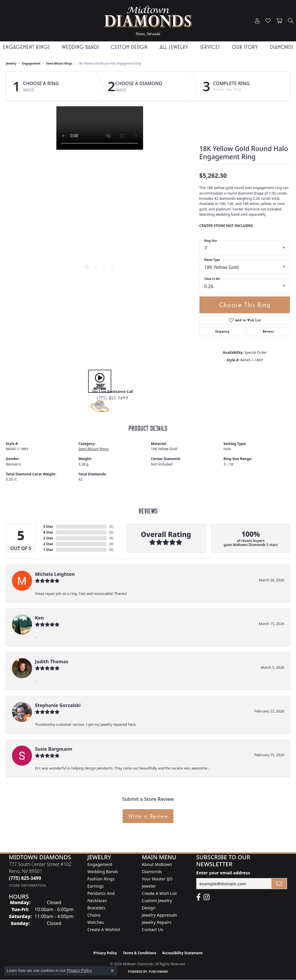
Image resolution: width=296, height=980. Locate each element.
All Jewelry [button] (174, 47)
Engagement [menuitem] (100, 864)
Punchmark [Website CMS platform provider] (159, 972)
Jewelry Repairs (157, 922)
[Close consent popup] (112, 971)
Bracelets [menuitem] (96, 908)
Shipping (222, 331)
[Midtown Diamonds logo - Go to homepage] (148, 21)
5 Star (48, 526)
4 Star (48, 532)
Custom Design (129, 47)
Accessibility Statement (182, 953)
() (111, 526)
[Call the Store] (25, 878)
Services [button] (210, 47)
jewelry (11, 63)
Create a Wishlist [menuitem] (104, 929)
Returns (269, 331)
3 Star (48, 538)
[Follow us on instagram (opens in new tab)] (207, 897)
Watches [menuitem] (96, 922)
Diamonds (281, 47)
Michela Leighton (55, 574)
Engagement (31, 63)
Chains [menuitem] (94, 915)
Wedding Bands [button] (80, 47)
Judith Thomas (52, 662)
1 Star (48, 550)
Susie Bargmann (54, 749)
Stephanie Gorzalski (58, 705)
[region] (100, 193)
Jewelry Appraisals (160, 915)
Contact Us (152, 929)
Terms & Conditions (140, 953)
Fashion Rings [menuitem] (101, 879)
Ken (39, 618)
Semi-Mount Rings (59, 63)
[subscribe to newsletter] (279, 884)
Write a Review (148, 816)
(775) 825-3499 (113, 398)
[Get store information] (27, 885)
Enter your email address (223, 873)
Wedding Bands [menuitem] (103, 872)
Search (29, 89)
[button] (257, 21)
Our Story (245, 47)
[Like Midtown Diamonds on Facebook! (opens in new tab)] (198, 897)
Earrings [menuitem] (95, 886)
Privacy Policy (105, 953)
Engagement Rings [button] (26, 47)
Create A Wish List (159, 893)
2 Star (48, 544)
